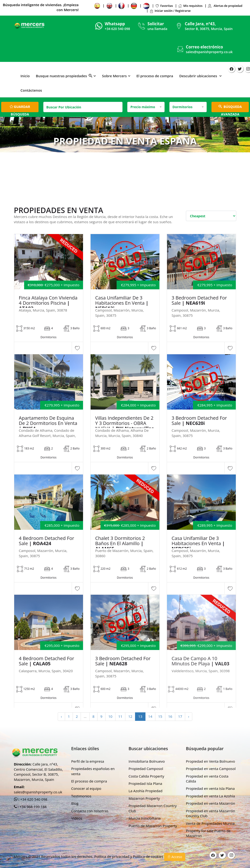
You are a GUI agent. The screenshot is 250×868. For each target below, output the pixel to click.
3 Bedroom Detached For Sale (199, 300)
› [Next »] (189, 716)
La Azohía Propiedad (146, 791)
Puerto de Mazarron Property (153, 826)
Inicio (25, 76)
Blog (75, 803)
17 (180, 716)
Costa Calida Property (147, 776)
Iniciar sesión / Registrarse (170, 11)
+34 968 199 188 (33, 807)
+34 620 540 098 (33, 799)
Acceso (175, 857)
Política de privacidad (112, 856)
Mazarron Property (144, 798)
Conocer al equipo (86, 788)
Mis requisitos (190, 6)
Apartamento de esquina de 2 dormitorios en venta (48, 423)
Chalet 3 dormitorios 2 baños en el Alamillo (120, 543)
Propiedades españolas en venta (93, 771)
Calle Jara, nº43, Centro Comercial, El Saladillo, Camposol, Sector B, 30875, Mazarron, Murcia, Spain (38, 772)
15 (160, 716)
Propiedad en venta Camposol (211, 769)
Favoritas (164, 6)
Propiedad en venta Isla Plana (210, 788)
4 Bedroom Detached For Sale (47, 541)
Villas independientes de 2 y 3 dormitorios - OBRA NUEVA (125, 423)
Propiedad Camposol (146, 769)
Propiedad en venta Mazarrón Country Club (211, 813)
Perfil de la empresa (88, 761)
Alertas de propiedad (225, 6)
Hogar (102, 159)
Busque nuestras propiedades (64, 76)
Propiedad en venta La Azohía (210, 796)
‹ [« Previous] (61, 716)
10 (110, 716)
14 (150, 716)
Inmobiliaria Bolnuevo (147, 761)
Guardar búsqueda (20, 108)
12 (130, 716)
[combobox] (146, 107)
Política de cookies (149, 856)
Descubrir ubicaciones (199, 76)
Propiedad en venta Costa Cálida (207, 779)
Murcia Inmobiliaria (145, 818)
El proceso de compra (155, 76)
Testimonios (81, 796)
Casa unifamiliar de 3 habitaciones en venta (122, 303)
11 (120, 716)
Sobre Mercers (114, 76)
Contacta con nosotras (90, 811)
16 (170, 716)
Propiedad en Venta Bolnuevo (211, 761)
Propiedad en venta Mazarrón (211, 803)
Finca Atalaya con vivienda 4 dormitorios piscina (48, 303)
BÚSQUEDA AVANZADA (230, 108)
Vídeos (77, 818)
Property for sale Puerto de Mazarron (208, 833)
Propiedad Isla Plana (145, 783)
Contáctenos (31, 90)
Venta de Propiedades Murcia (210, 823)
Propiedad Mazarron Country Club (153, 808)
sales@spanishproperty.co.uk (209, 52)
